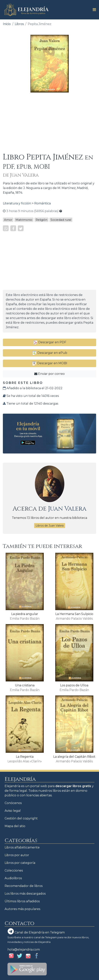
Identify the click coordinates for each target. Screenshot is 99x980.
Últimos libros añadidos (22, 901)
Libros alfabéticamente (22, 847)
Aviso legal (13, 811)
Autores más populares (22, 909)
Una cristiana (25, 685)
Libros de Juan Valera (50, 526)
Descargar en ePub (50, 353)
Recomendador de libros (24, 886)
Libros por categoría (20, 863)
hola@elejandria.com (24, 950)
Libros (19, 24)
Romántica (43, 203)
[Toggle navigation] (93, 10)
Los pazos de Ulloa (74, 685)
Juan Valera (67, 509)
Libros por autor (17, 855)
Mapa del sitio (15, 826)
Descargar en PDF (50, 342)
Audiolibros (13, 878)
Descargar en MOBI (49, 363)
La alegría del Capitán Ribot (74, 757)
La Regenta (25, 757)
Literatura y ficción (17, 203)
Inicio (7, 24)
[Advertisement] (49, 122)
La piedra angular (25, 614)
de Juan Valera (21, 175)
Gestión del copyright (21, 818)
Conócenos (13, 803)
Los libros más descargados (25, 894)
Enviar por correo (49, 374)
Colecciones (14, 870)
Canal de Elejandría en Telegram (36, 931)
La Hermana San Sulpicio (74, 614)
